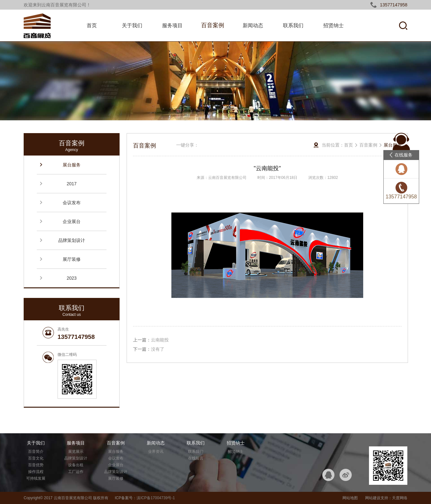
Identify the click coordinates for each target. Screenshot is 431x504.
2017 (71, 184)
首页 (92, 25)
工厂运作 (76, 472)
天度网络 (400, 498)
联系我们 (293, 25)
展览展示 (76, 452)
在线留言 (196, 458)
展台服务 (72, 165)
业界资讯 (156, 452)
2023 (71, 278)
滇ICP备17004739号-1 (156, 498)
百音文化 (36, 458)
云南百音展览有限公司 (73, 498)
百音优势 (36, 465)
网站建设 (373, 498)
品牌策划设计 (72, 240)
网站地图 (350, 498)
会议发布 (72, 203)
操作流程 (36, 472)
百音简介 (36, 452)
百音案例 (213, 25)
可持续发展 (36, 478)
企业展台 (72, 221)
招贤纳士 (333, 25)
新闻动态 (253, 25)
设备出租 (76, 465)
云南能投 (160, 340)
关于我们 (132, 25)
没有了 (158, 349)
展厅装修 (72, 259)
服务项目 (172, 25)
